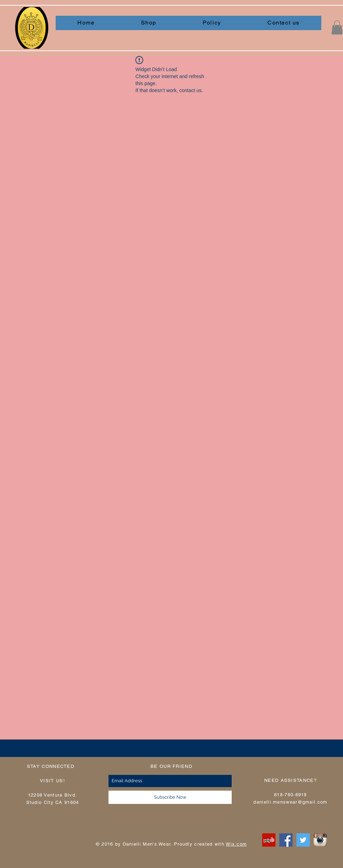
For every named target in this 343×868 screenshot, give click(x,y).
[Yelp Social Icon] (269, 840)
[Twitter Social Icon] (303, 840)
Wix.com (236, 844)
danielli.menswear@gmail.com (290, 802)
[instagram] (320, 840)
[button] (337, 27)
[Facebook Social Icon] (286, 840)
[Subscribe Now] (170, 797)
